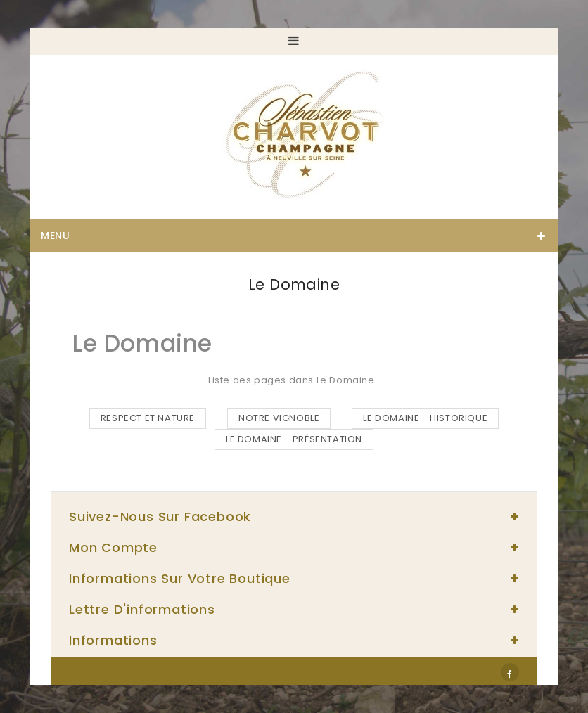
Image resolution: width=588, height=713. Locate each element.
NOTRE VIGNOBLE (279, 418)
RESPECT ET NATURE (148, 418)
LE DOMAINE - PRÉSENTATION (294, 439)
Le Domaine (142, 343)
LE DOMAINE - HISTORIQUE (425, 418)
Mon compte (113, 547)
